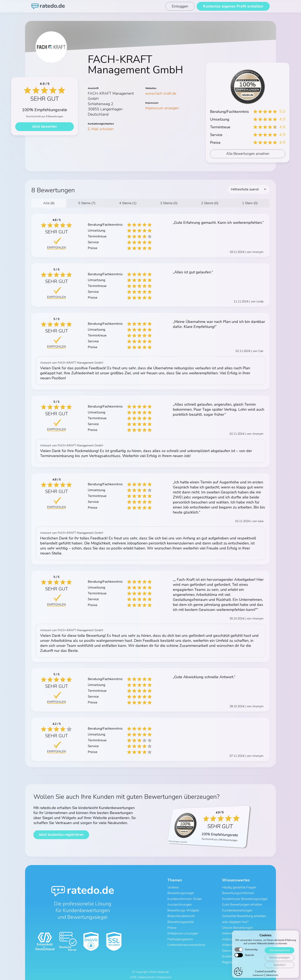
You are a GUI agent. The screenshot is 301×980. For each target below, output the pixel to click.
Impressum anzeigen (162, 108)
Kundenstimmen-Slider (185, 898)
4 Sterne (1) (128, 203)
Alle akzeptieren (279, 953)
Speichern (279, 968)
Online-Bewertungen (237, 925)
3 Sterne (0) (169, 203)
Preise (172, 925)
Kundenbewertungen (237, 909)
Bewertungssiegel (181, 893)
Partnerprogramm (180, 936)
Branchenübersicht (181, 915)
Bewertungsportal (181, 920)
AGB (133, 973)
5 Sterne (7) (87, 203)
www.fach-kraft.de (161, 93)
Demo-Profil (231, 947)
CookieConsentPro (266, 974)
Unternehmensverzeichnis (186, 942)
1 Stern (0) (250, 203)
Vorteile (173, 887)
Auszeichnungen (180, 904)
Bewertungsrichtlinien (238, 893)
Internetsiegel (232, 931)
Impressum (164, 973)
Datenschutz (146, 973)
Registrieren (231, 958)
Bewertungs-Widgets (183, 909)
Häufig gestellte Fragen (239, 887)
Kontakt (228, 953)
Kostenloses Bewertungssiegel (245, 898)
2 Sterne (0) (210, 203)
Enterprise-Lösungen (183, 931)
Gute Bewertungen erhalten (242, 904)
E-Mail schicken (101, 129)
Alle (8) (49, 203)
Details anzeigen (279, 960)
